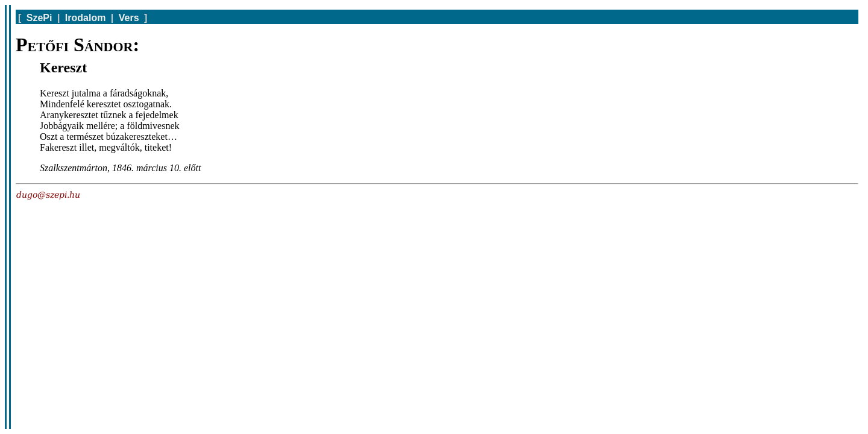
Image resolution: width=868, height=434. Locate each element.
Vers (129, 18)
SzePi (39, 18)
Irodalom (86, 18)
